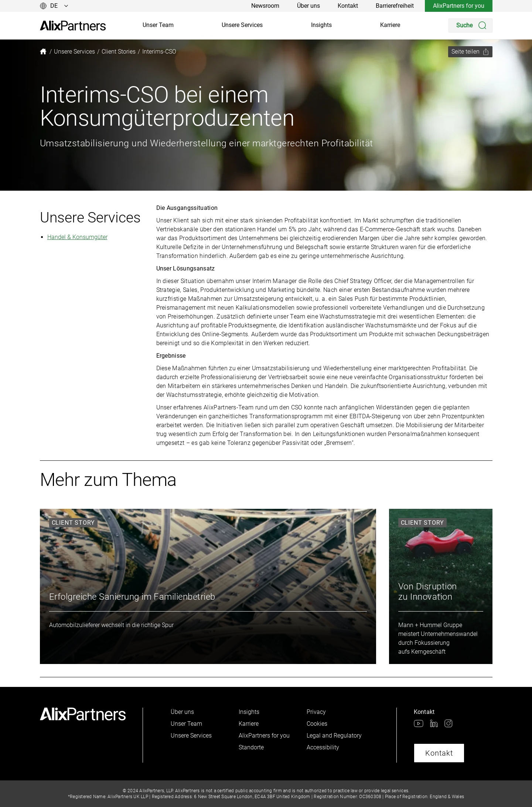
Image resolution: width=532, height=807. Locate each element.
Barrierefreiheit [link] (395, 6)
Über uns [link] (308, 6)
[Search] (470, 25)
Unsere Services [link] (242, 25)
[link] (73, 26)
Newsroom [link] (265, 6)
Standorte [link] (251, 747)
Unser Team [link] (158, 25)
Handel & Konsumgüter (77, 237)
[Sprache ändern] (54, 6)
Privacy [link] (316, 712)
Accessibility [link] (323, 747)
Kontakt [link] (348, 6)
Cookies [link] (317, 724)
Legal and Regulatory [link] (334, 736)
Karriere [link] (390, 25)
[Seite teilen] (470, 52)
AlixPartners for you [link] (459, 6)
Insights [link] (321, 25)
